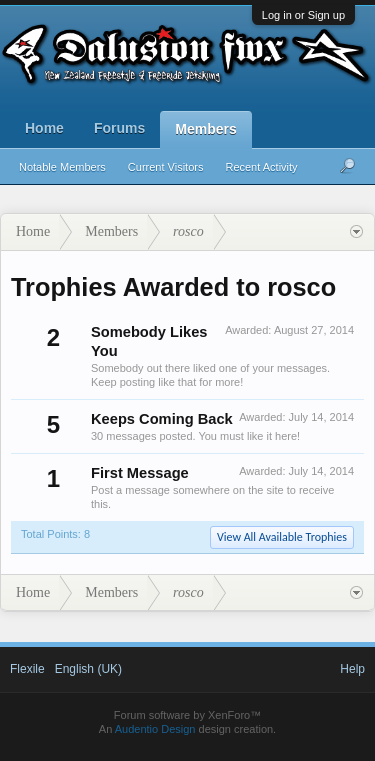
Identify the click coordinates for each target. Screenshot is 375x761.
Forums (119, 128)
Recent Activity (261, 167)
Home (44, 128)
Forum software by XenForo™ (187, 715)
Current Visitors (166, 167)
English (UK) (88, 669)
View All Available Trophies (282, 537)
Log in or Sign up (303, 15)
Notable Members (62, 167)
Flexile (27, 669)
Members (205, 129)
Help (352, 669)
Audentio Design (155, 729)
